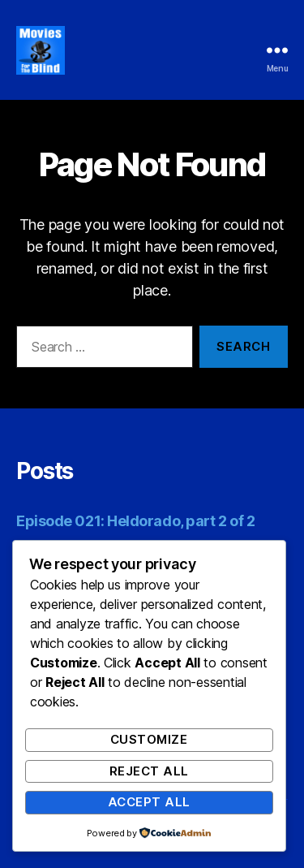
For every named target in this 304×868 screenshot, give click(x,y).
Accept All (149, 802)
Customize (149, 739)
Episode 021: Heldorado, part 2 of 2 (135, 521)
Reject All (149, 771)
